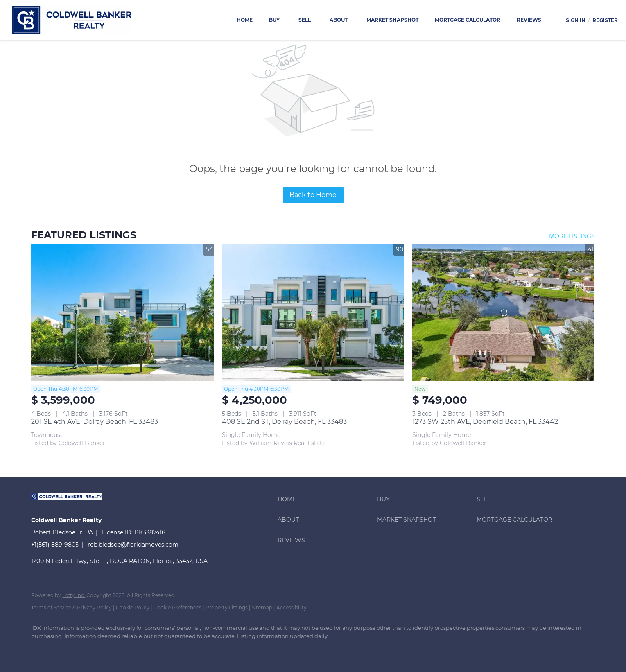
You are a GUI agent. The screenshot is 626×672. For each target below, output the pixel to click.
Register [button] (605, 20)
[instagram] (88, 650)
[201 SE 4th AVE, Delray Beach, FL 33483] (122, 312)
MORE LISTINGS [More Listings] (572, 236)
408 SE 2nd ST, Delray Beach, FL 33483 (284, 422)
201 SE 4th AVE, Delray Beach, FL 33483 (95, 422)
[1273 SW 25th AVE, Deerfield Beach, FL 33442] (503, 312)
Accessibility (292, 608)
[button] (325, 499)
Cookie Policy (133, 608)
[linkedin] (65, 650)
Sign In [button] (576, 20)
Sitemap (262, 608)
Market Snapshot (392, 20)
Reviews (529, 20)
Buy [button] (274, 20)
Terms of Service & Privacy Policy (71, 608)
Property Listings (227, 608)
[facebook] (41, 650)
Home (245, 20)
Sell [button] (305, 20)
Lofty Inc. (74, 595)
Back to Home (313, 195)
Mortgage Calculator (468, 20)
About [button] (339, 20)
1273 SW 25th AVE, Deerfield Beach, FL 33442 (485, 422)
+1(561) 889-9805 (55, 545)
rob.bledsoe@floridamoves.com (133, 545)
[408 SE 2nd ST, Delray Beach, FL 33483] (313, 312)
